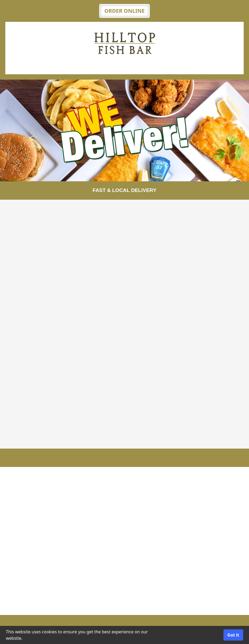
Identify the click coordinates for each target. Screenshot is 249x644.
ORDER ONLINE (124, 11)
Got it (233, 635)
